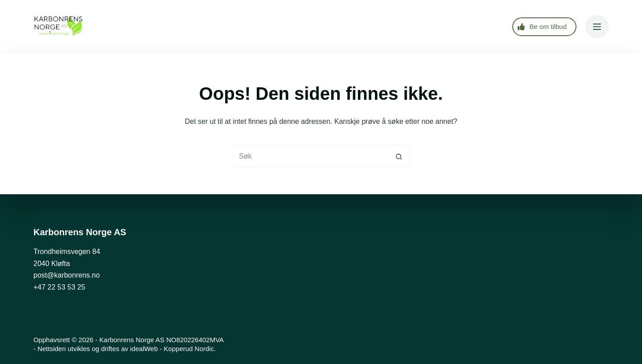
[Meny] (597, 27)
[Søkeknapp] (399, 156)
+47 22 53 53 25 (59, 287)
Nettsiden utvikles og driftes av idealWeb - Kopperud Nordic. (127, 349)
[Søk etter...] (310, 156)
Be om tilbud (542, 27)
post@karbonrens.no (67, 275)
